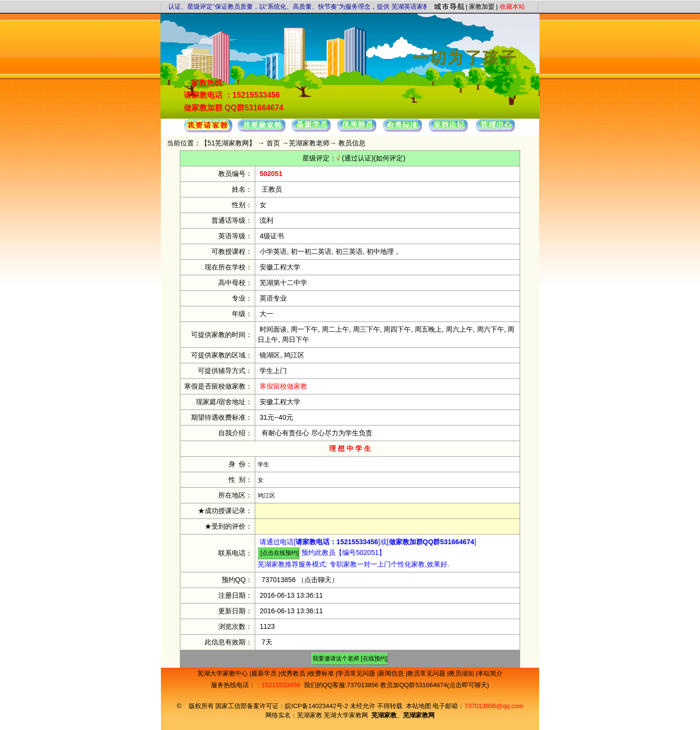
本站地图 (419, 706)
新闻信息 (392, 673)
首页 (273, 143)
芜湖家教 (310, 715)
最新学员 (265, 673)
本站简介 (490, 673)
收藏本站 (512, 7)
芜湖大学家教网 (346, 715)
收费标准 (322, 673)
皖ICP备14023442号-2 (317, 706)
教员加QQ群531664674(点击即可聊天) (435, 685)
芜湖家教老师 (309, 143)
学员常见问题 (357, 673)
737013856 (279, 580)
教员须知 (462, 673)
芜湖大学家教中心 (224, 673)
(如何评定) (390, 158)
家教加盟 (482, 7)
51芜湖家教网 (228, 143)
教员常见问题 (427, 673)
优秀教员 (294, 673)
